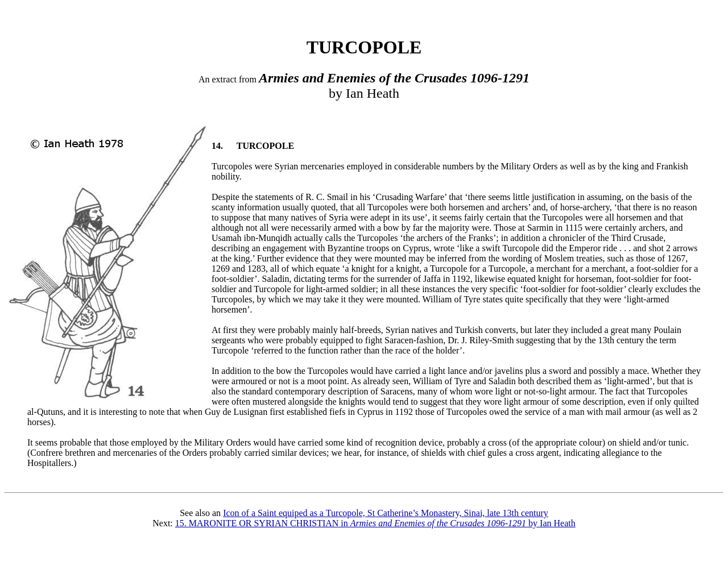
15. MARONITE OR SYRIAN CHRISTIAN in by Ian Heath (375, 523)
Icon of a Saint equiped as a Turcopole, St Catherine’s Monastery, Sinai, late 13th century (386, 513)
